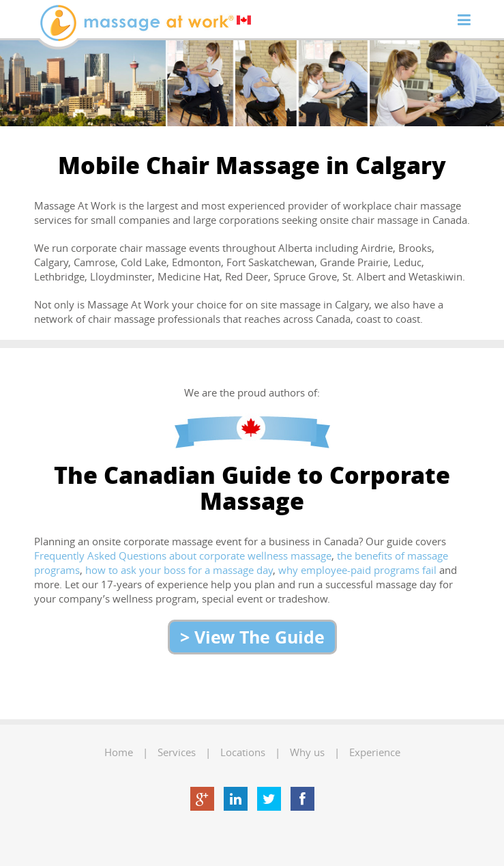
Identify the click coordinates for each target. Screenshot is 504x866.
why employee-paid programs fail (357, 570)
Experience (375, 752)
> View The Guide (252, 637)
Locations (243, 752)
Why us (307, 752)
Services (177, 752)
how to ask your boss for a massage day (179, 570)
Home (119, 752)
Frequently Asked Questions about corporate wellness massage (183, 555)
